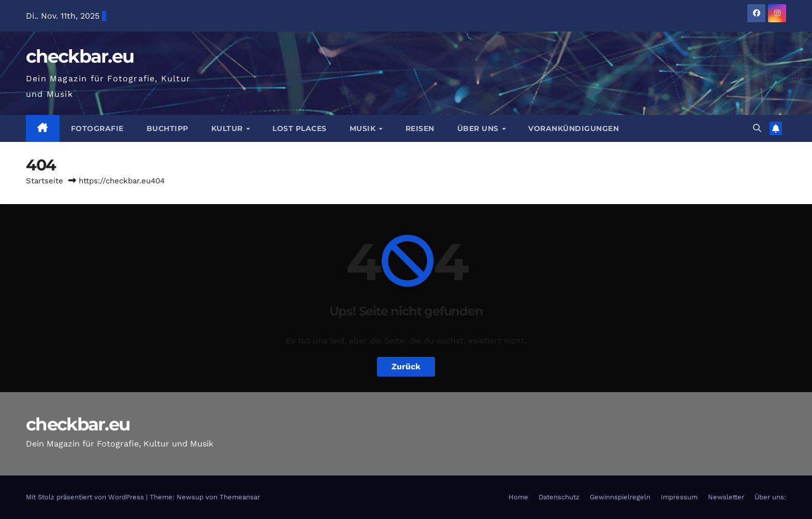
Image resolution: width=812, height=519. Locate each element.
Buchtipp (168, 128)
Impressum (679, 497)
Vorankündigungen (574, 128)
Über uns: (770, 497)
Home (518, 497)
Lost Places (300, 128)
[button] (757, 128)
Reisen (420, 128)
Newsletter (726, 497)
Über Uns (479, 128)
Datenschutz (559, 497)
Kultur (228, 128)
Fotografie (97, 128)
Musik (364, 128)
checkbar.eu (80, 56)
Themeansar (240, 497)
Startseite (45, 181)
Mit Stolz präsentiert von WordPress (86, 497)
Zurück (406, 366)
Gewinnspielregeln (620, 497)
